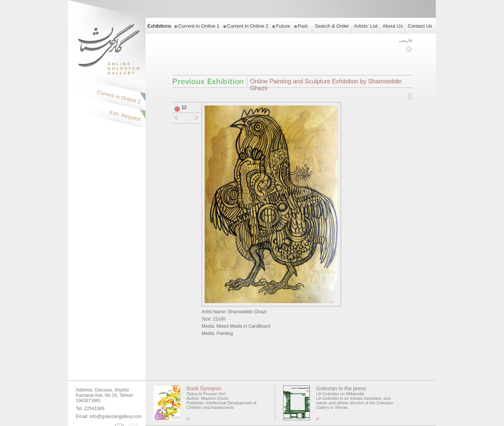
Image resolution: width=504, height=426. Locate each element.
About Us (392, 26)
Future (283, 26)
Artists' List (366, 26)
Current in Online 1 (199, 26)
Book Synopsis (204, 388)
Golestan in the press (341, 388)
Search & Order (332, 26)
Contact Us (420, 26)
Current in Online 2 (248, 26)
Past (303, 26)
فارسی (405, 40)
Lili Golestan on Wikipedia (340, 394)
